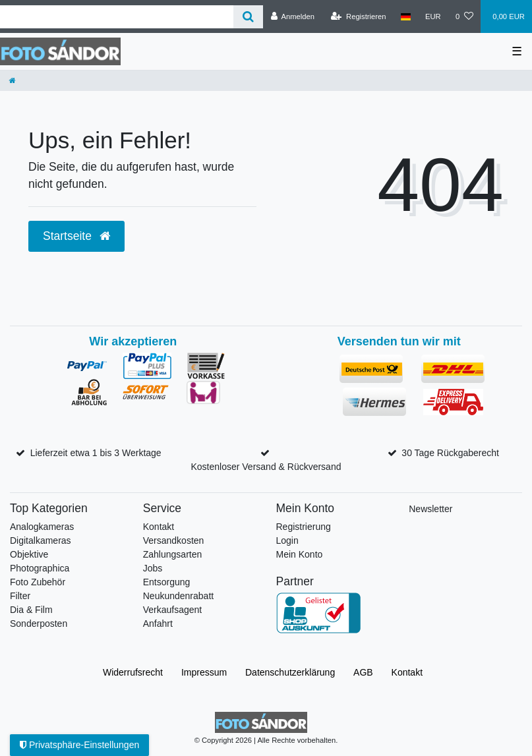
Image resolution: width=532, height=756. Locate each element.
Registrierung (304, 527)
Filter (20, 596)
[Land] (406, 16)
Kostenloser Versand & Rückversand (266, 467)
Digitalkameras (41, 540)
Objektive (29, 554)
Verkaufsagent (173, 610)
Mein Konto (300, 554)
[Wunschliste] (464, 16)
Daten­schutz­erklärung (290, 672)
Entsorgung (167, 582)
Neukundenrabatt (178, 596)
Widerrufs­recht (133, 672)
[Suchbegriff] (117, 17)
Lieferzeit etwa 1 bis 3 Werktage (96, 453)
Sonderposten (39, 624)
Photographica (40, 568)
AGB (363, 672)
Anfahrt (158, 624)
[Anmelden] (292, 16)
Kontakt (159, 527)
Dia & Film (31, 610)
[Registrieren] (358, 16)
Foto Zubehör (38, 582)
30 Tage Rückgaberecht (450, 453)
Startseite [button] (76, 236)
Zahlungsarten (173, 554)
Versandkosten (174, 540)
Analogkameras (42, 527)
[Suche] (248, 17)
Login (287, 540)
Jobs (153, 568)
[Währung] (433, 16)
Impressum (204, 672)
